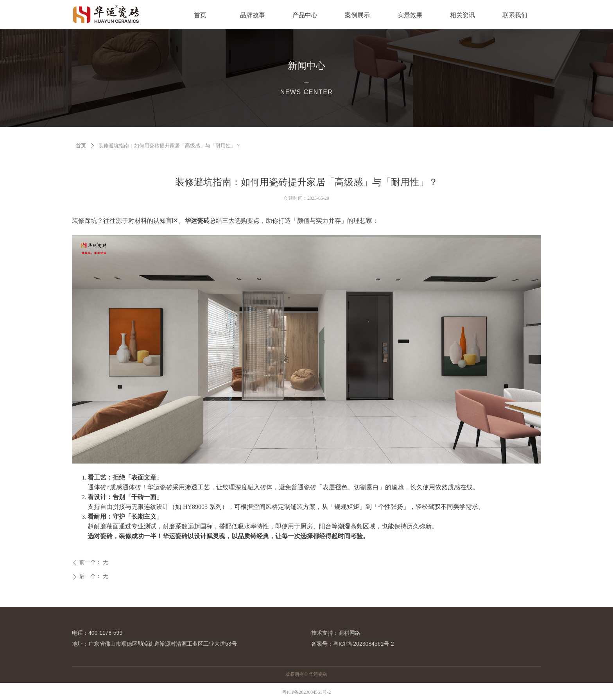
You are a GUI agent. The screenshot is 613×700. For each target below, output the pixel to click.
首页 (81, 146)
